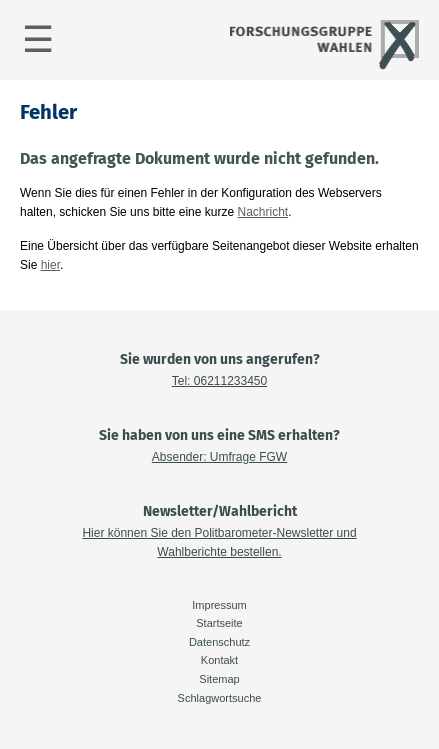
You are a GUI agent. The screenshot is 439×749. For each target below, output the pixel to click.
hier (50, 265)
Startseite (219, 623)
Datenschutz (219, 642)
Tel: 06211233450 (219, 381)
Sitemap (219, 679)
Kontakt (219, 660)
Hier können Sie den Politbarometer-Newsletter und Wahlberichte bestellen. (219, 542)
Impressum (219, 605)
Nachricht (262, 212)
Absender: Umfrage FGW (219, 457)
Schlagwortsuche (220, 698)
